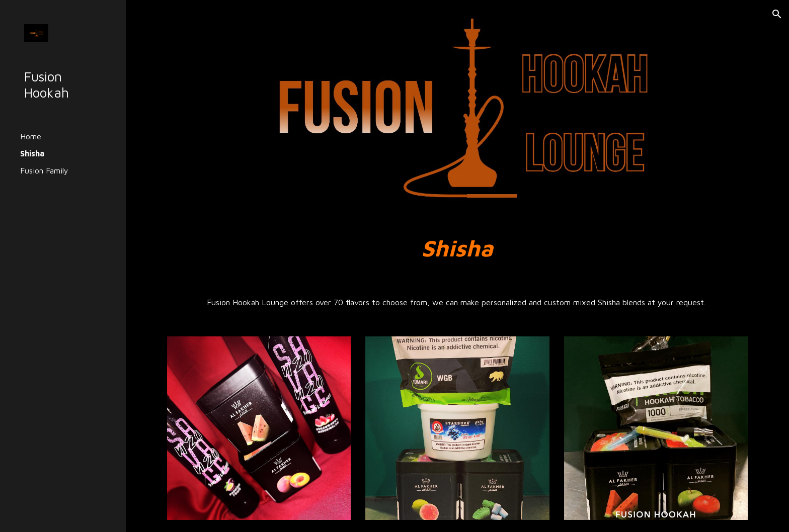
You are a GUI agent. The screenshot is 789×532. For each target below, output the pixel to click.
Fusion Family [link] (44, 170)
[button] (777, 14)
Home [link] (31, 136)
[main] (457, 248)
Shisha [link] (32, 153)
